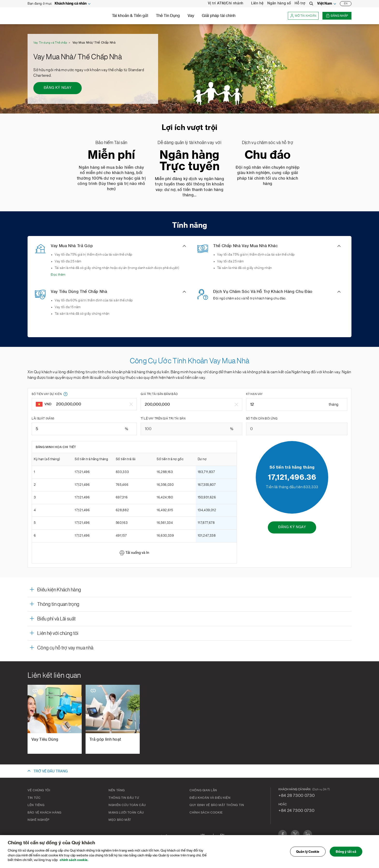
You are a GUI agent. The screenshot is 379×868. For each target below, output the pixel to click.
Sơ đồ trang (168, 836)
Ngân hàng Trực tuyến (189, 161)
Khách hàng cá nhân (71, 4)
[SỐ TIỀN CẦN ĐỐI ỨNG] (297, 429)
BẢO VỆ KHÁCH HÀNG (44, 813)
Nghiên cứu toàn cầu (127, 805)
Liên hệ (257, 3)
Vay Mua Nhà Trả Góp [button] (72, 246)
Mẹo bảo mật (120, 820)
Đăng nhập (337, 16)
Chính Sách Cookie (206, 813)
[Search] (311, 4)
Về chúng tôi (39, 790)
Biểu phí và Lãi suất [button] (56, 619)
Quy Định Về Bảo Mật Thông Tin (217, 805)
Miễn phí (111, 155)
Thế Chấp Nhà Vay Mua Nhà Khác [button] (246, 246)
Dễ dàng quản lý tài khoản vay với (189, 143)
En (222, 835)
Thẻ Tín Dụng (168, 16)
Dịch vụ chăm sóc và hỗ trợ (268, 143)
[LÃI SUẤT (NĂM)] (84, 429)
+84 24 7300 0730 (296, 810)
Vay (191, 16)
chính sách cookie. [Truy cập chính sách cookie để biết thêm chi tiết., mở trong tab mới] (74, 863)
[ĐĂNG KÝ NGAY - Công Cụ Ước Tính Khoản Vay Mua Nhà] (292, 527)
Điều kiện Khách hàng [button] (59, 590)
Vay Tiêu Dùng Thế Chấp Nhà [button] (79, 292)
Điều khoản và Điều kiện (210, 798)
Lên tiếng (36, 805)
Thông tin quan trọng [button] (58, 604)
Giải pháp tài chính (219, 16)
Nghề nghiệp (39, 820)
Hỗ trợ (300, 3)
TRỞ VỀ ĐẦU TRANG (51, 771)
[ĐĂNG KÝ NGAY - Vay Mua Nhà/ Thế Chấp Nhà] (58, 88)
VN (203, 835)
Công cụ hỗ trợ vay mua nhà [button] (65, 648)
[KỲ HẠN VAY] (297, 404)
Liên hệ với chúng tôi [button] (58, 633)
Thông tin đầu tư (124, 798)
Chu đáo (268, 155)
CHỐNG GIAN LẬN (203, 790)
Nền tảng (117, 790)
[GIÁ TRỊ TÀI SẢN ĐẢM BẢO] (188, 404)
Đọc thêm (58, 275)
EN (346, 4)
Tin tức (34, 798)
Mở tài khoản (303, 16)
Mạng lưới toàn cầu (126, 813)
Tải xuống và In (134, 553)
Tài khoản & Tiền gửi (130, 16)
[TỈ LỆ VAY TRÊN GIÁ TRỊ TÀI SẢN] (191, 429)
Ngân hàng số (279, 3)
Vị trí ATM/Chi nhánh (226, 3)
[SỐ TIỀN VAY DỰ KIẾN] (91, 404)
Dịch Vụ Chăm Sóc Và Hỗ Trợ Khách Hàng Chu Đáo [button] (263, 292)
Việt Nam (325, 4)
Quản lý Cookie (308, 854)
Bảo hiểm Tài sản (111, 143)
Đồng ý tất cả (346, 854)
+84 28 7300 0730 (297, 795)
